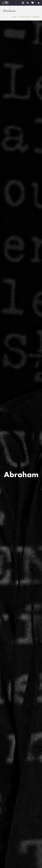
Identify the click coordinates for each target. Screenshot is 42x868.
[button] (23, 3)
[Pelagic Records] (5, 3)
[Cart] (32, 3)
